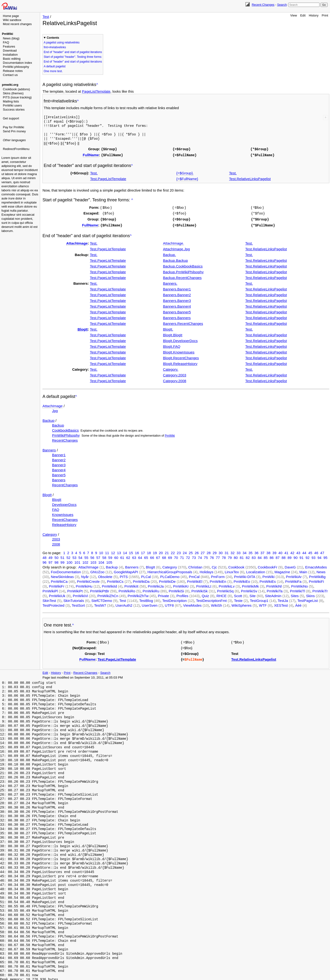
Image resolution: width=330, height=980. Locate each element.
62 (128, 556)
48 (45, 556)
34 (245, 551)
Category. (171, 368)
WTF (263, 604)
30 (221, 551)
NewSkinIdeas (62, 575)
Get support (11, 118)
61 (122, 556)
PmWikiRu (151, 590)
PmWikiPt (75, 590)
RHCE (221, 594)
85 (266, 556)
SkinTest (49, 599)
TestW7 (100, 604)
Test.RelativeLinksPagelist (250, 178)
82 (248, 556)
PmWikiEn (218, 580)
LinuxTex (232, 570)
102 (85, 561)
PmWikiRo (127, 590)
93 (313, 556)
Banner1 (59, 453)
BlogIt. (168, 328)
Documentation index (17, 63)
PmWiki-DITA (245, 575)
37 (263, 551)
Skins (311, 594)
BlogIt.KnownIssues (179, 351)
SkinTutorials (74, 599)
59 (110, 556)
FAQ (6, 42)
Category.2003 (175, 374)
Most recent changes (17, 24)
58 (104, 556)
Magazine (282, 570)
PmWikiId (109, 585)
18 (149, 551)
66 (152, 556)
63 (134, 556)
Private (163, 594)
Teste (238, 599)
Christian (195, 566)
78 (224, 556)
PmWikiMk (250, 585)
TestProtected (53, 604)
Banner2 (59, 458)
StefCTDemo (102, 599)
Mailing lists (11, 101)
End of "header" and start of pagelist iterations (73, 52)
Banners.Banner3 (177, 299)
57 (98, 556)
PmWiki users (12, 105)
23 (179, 551)
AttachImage (77, 242)
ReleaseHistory (64, 523)
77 (218, 556)
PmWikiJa (156, 585)
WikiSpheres (241, 604)
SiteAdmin (273, 594)
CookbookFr (267, 566)
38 (269, 551)
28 (209, 551)
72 (188, 556)
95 (325, 556)
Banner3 (59, 463)
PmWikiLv (227, 585)
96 (45, 561)
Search (282, 5)
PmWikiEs (268, 580)
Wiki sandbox (12, 20)
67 (158, 556)
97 (51, 561)
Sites (295, 594)
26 (197, 551)
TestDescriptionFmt (211, 599)
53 (74, 556)
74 (200, 556)
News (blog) (11, 38)
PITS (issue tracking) (17, 97)
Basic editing (12, 59)
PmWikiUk (57, 594)
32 (233, 551)
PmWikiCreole (88, 580)
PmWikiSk (200, 590)
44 (304, 551)
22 (173, 551)
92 (307, 556)
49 (51, 556)
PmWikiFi (316, 580)
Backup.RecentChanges (182, 276)
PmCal (194, 575)
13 (119, 551)
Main (303, 570)
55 (86, 556)
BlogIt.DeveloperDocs (180, 339)
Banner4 (59, 469)
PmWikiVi (80, 594)
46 (316, 551)
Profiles (182, 594)
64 (140, 556)
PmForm (218, 575)
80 (236, 556)
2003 (56, 538)
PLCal (146, 575)
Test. (94, 172)
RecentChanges (65, 439)
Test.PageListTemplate (108, 178)
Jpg (55, 409)
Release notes (13, 71)
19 (155, 551)
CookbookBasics (65, 429)
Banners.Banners (177, 316)
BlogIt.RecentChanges (181, 356)
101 (77, 561)
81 (242, 556)
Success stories (14, 110)
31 (227, 551)
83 (254, 556)
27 (203, 551)
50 (56, 556)
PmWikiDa (141, 580)
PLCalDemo (170, 575)
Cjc (214, 566)
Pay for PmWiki (13, 127)
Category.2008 (175, 379)
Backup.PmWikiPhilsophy (183, 270)
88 (284, 556)
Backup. (170, 253)
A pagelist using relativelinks (62, 43)
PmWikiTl (297, 590)
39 (274, 551)
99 (62, 561)
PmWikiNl (274, 585)
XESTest (281, 604)
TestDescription (174, 599)
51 (62, 556)
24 (185, 551)
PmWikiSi (176, 590)
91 (301, 556)
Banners (49, 449)
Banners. (170, 282)
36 (257, 551)
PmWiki (8, 34)
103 (93, 561)
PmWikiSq (225, 590)
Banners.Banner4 (177, 305)
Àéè (298, 604)
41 (286, 551)
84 (260, 556)
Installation (10, 55)
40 (280, 551)
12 (113, 551)
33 (239, 551)
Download (10, 51)
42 (292, 551)
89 (290, 556)
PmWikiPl (50, 590)
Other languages (14, 140)
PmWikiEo (242, 580)
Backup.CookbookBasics (183, 265)
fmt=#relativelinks (55, 47)
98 (56, 561)
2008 (56, 543)
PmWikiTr (320, 590)
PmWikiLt (204, 585)
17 (143, 551)
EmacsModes (316, 566)
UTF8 (169, 604)
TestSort (78, 604)
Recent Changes (263, 5)
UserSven (150, 604)
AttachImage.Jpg (177, 248)
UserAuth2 (124, 604)
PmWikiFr (57, 585)
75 (206, 556)
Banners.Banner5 (177, 311)
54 (80, 556)
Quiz (205, 594)
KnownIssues (63, 513)
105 (109, 561)
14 (125, 551)
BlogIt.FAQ (172, 345)
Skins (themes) (13, 93)
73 (194, 556)
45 (310, 551)
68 (164, 556)
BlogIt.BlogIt (173, 334)
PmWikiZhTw (138, 594)
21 (167, 551)
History (314, 15)
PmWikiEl (195, 580)
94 (319, 556)
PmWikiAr (294, 575)
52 (68, 556)
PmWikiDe (167, 580)
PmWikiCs (115, 580)
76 (212, 556)
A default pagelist (55, 66)
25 (191, 551)
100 (69, 561)
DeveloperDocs (64, 503)
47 (322, 551)
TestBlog (146, 599)
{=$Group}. (185, 172)
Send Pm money (14, 131)
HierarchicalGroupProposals (170, 570)
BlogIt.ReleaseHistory (180, 362)
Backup (48, 419)
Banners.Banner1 (177, 288)
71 (182, 556)
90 (295, 556)
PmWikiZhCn (108, 594)
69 (170, 556)
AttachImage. (174, 242)
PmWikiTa (275, 590)
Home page (11, 16)
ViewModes (192, 604)
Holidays (207, 570)
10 (101, 551)
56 (92, 556)
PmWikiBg (317, 575)
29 (215, 551)
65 (146, 556)
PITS (124, 575)
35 (251, 551)
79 (230, 556)
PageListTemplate (96, 91)
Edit (303, 15)
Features (9, 46)
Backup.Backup (176, 259)
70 (176, 556)
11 (107, 551)
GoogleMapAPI (126, 570)
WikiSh (216, 604)
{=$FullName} (187, 178)
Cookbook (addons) (16, 89)
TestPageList (308, 599)
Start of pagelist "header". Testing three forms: (73, 57)
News (321, 570)
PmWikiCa (59, 580)
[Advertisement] (21, 176)
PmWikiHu (84, 585)
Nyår (85, 575)
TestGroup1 (259, 599)
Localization (256, 570)
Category (50, 533)
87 (278, 556)
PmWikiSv (249, 590)
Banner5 (59, 474)
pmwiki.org (10, 85)
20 (161, 551)
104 (101, 561)
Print (325, 15)
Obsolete (105, 575)
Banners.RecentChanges (183, 322)
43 (298, 551)
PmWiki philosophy (16, 67)
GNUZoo (97, 570)
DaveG (290, 566)
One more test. (53, 71)
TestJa (283, 599)
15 (131, 551)
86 (272, 556)
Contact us (10, 75)
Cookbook (236, 566)
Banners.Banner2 (177, 293)
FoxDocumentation (66, 570)
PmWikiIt (131, 585)
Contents (53, 38)
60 (116, 556)
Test (46, 17)
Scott (238, 594)
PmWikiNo (299, 585)
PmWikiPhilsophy (66, 434)
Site (253, 594)
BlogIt (83, 328)
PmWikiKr (181, 585)
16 (137, 551)
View (294, 15)
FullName (91, 154)
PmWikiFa (293, 580)
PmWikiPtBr (100, 590)
